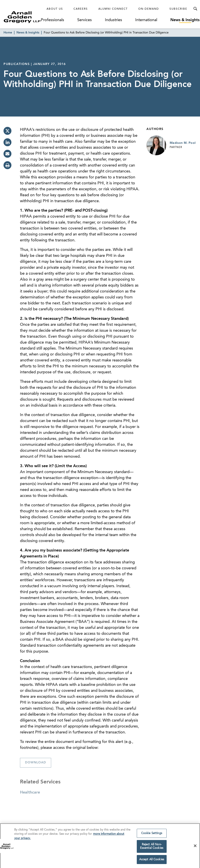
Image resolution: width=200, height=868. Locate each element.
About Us (55, 9)
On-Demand (149, 9)
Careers (81, 9)
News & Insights (185, 20)
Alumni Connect (113, 9)
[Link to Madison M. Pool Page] (156, 145)
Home (8, 33)
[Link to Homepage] (22, 17)
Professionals (52, 20)
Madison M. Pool (183, 143)
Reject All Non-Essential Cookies (152, 849)
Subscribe (178, 9)
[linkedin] (7, 142)
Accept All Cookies (152, 862)
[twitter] (7, 131)
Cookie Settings (152, 835)
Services (85, 20)
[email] (7, 154)
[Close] (195, 848)
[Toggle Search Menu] (195, 9)
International (146, 20)
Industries (114, 20)
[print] (7, 165)
